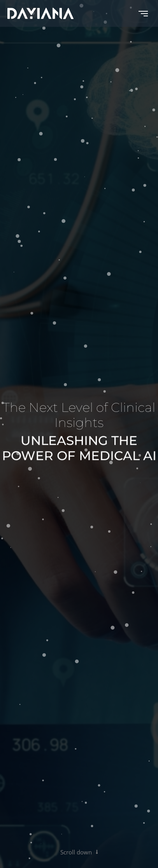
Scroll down (79, 852)
